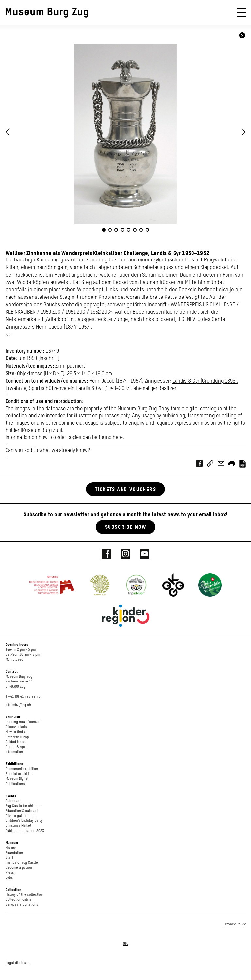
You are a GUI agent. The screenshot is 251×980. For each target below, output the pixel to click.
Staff (9, 858)
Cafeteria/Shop (17, 737)
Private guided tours (21, 816)
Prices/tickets (16, 727)
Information (14, 752)
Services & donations (22, 904)
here (118, 438)
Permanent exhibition (22, 769)
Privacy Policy (235, 924)
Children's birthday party (24, 821)
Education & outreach (22, 811)
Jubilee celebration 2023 (25, 831)
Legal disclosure (18, 963)
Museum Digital (17, 779)
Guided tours (15, 742)
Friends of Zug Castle (22, 863)
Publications (15, 784)
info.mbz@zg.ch (18, 705)
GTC (126, 943)
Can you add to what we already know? (48, 451)
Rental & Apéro (17, 747)
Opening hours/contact (24, 722)
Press (10, 872)
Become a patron (19, 867)
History (11, 848)
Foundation (14, 853)
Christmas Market (18, 826)
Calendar (12, 801)
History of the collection (24, 895)
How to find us (17, 732)
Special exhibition (19, 774)
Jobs (9, 878)
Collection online (19, 900)
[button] (243, 132)
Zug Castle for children (23, 806)
